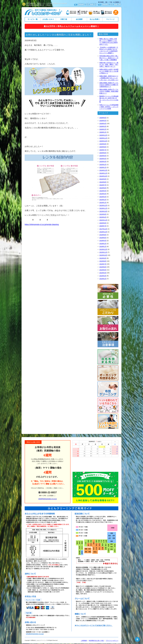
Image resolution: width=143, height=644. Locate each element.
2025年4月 (103, 159)
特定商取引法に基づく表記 (96, 641)
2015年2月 (103, 279)
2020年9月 (103, 223)
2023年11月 (103, 208)
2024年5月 (103, 191)
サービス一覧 (33, 19)
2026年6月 (103, 118)
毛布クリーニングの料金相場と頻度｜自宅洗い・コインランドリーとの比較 (109, 107)
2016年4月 (103, 241)
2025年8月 (103, 147)
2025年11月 (103, 138)
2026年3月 (103, 126)
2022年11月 (103, 220)
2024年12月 (103, 170)
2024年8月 (103, 182)
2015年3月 (103, 276)
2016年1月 (103, 246)
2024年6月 (103, 188)
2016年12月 (103, 232)
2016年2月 (103, 244)
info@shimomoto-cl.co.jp (48, 499)
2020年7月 (103, 226)
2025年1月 (103, 167)
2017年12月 (103, 229)
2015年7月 (103, 264)
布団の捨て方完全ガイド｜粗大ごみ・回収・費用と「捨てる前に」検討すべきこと (109, 65)
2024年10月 (103, 176)
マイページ (110, 19)
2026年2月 (103, 129)
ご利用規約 (84, 641)
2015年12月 (103, 249)
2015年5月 (103, 270)
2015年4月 (103, 273)
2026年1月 (103, 132)
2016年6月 (103, 238)
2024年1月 (103, 203)
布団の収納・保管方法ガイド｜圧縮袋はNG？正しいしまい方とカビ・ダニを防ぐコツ (109, 78)
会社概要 (79, 19)
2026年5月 (103, 121)
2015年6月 (103, 267)
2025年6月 (103, 153)
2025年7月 (103, 150)
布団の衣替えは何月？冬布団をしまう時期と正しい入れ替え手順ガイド (109, 71)
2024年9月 (103, 179)
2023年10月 (103, 211)
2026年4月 (103, 124)
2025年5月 (103, 156)
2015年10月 (103, 255)
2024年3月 (103, 197)
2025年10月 (103, 141)
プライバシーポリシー (112, 641)
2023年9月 (103, 214)
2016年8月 (103, 235)
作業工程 (64, 19)
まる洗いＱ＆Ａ (48, 19)
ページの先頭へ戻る (137, 639)
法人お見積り (95, 19)
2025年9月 (103, 144)
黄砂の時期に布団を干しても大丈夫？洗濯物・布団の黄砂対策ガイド (109, 91)
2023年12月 (103, 205)
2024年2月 (103, 200)
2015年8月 (103, 261)
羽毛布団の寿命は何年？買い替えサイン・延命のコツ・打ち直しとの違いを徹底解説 (109, 58)
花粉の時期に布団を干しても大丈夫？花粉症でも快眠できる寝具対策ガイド (109, 85)
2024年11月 (103, 173)
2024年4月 (103, 194)
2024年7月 (103, 185)
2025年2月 (103, 165)
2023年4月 (103, 217)
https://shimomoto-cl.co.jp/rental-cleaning (42, 224)
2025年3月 (103, 162)
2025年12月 (103, 135)
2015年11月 (103, 252)
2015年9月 (103, 258)
